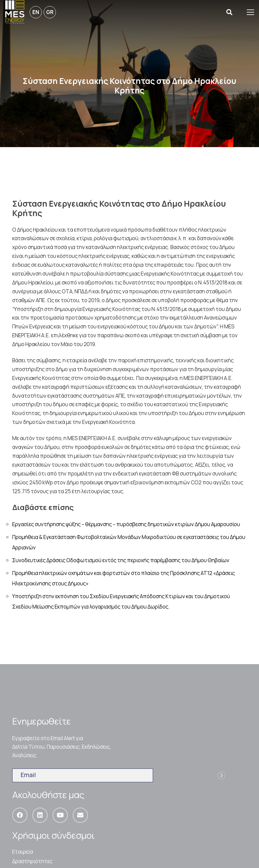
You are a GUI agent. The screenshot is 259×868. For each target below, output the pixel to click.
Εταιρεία (23, 852)
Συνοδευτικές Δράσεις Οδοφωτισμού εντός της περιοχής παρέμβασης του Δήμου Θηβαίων (121, 560)
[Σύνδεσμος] (15, 12)
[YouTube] (60, 815)
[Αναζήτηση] (229, 12)
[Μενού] (250, 12)
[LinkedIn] (40, 815)
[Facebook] (20, 815)
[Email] (80, 815)
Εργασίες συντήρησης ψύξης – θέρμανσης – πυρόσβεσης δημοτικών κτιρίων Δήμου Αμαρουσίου (126, 524)
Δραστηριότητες (32, 861)
